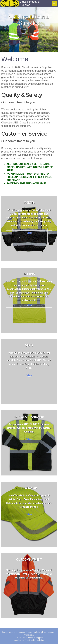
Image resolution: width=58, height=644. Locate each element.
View (29, 233)
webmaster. (29, 635)
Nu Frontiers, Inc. (29, 640)
